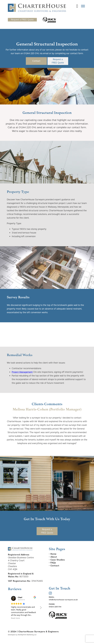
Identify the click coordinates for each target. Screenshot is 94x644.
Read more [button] (15, 618)
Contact (36, 61)
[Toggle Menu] (83, 6)
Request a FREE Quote (22, 20)
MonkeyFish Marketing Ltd (27, 635)
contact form (76, 53)
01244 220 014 (31, 53)
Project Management (22, 372)
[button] (41, 608)
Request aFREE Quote (58, 61)
